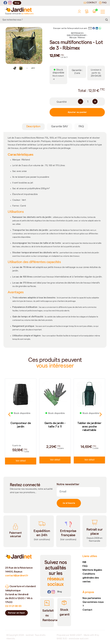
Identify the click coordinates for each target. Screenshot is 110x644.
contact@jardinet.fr (17, 575)
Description (33, 127)
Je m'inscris (69, 503)
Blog (17, 3)
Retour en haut (16, 613)
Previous (9, 45)
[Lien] (60, 592)
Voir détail (21, 461)
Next (39, 45)
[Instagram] (10, 3)
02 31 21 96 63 (13, 606)
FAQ (103, 3)
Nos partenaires (92, 598)
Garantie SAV (59, 127)
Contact (90, 3)
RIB (84, 562)
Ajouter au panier (77, 112)
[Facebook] (5, 3)
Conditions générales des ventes (91, 578)
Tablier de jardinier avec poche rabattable (89, 426)
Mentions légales (92, 570)
